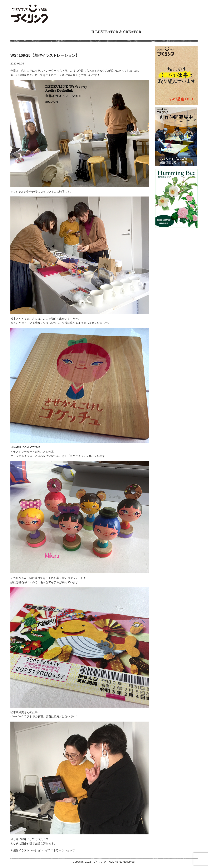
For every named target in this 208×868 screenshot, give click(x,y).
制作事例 (75, 32)
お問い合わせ (128, 37)
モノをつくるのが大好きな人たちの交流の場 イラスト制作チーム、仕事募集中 (29, 14)
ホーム (23, 32)
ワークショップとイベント (171, 32)
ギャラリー (101, 37)
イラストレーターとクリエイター (116, 32)
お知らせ (76, 37)
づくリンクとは (48, 32)
